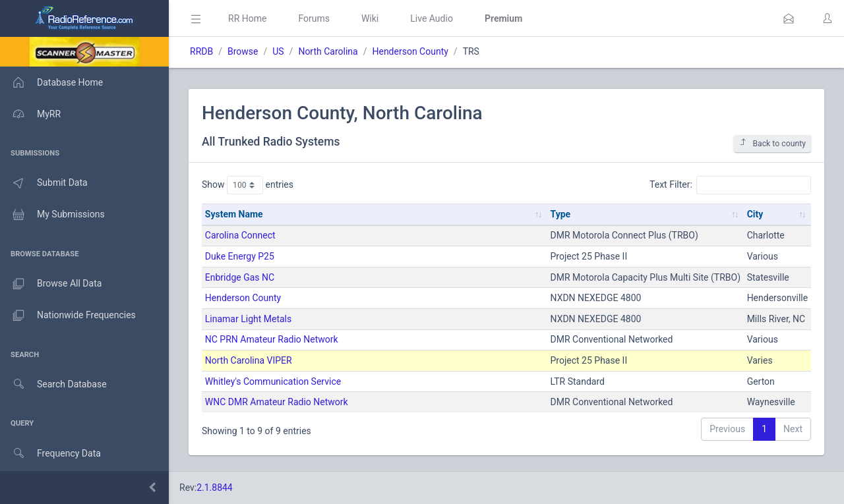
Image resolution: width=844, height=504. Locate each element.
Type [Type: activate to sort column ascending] (561, 214)
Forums (314, 18)
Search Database (53, 384)
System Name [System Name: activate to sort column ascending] (234, 214)
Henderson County (410, 51)
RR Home (247, 18)
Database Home (51, 82)
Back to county (772, 143)
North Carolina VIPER (249, 360)
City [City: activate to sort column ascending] (755, 214)
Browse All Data (51, 284)
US (278, 51)
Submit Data (44, 183)
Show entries (248, 185)
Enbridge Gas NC (240, 277)
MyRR (30, 114)
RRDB (201, 51)
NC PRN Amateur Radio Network (272, 339)
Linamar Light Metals (248, 319)
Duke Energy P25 (240, 256)
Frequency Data (50, 454)
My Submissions (52, 215)
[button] (789, 18)
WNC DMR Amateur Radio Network (277, 402)
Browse (243, 51)
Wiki (370, 18)
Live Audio (432, 18)
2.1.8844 (215, 488)
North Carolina (328, 51)
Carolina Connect (240, 235)
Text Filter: (730, 185)
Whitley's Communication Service (273, 381)
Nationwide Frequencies (68, 316)
